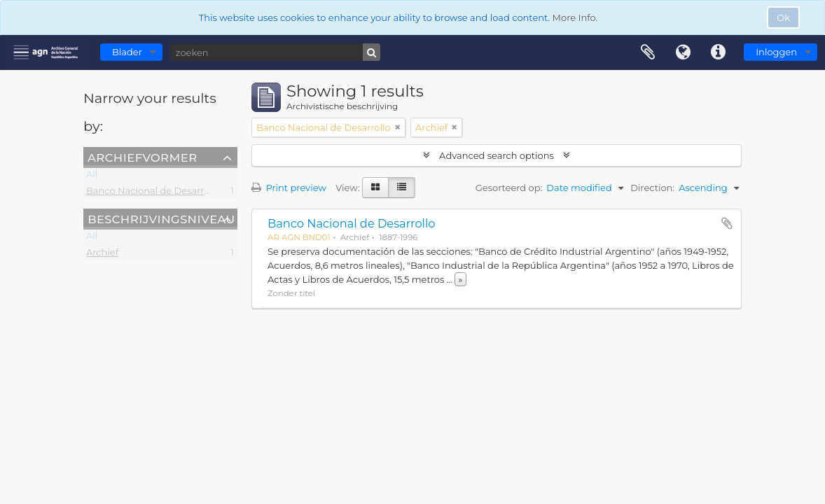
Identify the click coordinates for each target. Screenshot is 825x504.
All (92, 176)
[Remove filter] (398, 127)
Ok (783, 17)
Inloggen (776, 52)
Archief (102, 255)
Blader (127, 52)
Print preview (289, 188)
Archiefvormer (142, 157)
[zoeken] (275, 52)
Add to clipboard (727, 223)
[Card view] (375, 188)
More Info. (575, 17)
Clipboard (648, 52)
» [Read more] (460, 279)
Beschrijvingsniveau (161, 218)
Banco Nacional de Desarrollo (153, 193)
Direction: (652, 188)
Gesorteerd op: (509, 188)
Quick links (718, 52)
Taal (683, 52)
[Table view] (402, 188)
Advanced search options (497, 155)
